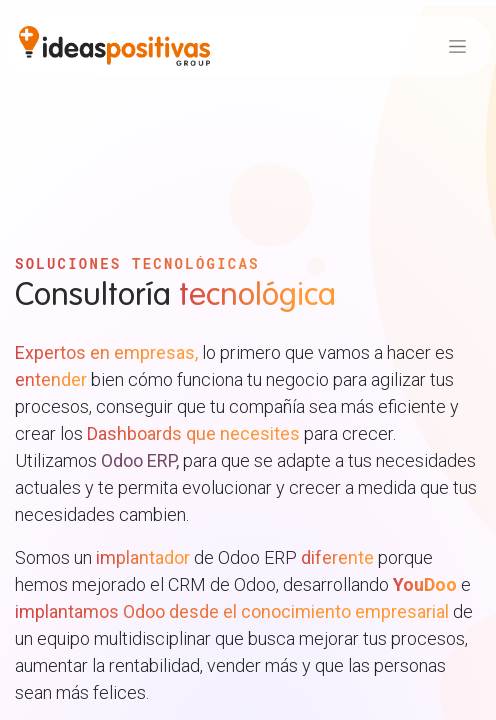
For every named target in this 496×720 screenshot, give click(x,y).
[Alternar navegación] (457, 46)
